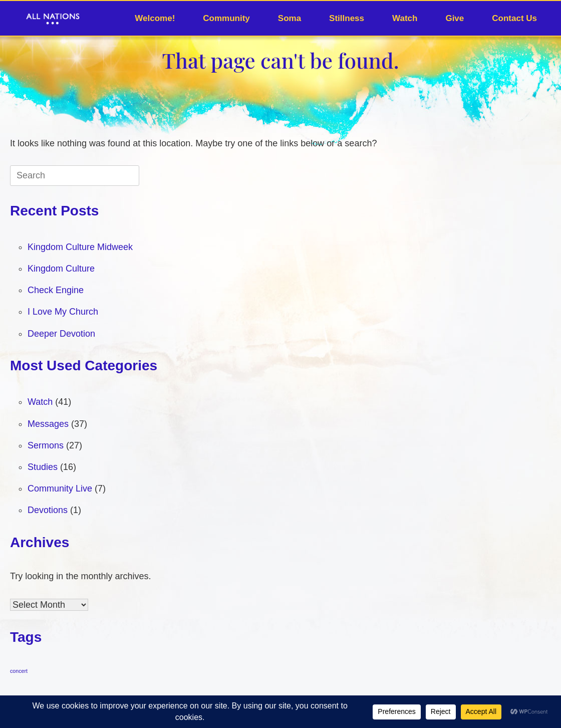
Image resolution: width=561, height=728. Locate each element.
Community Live (60, 489)
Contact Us (514, 18)
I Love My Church (63, 312)
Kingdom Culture (61, 269)
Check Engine (56, 290)
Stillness (347, 18)
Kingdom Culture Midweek (80, 247)
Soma (290, 18)
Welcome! (155, 18)
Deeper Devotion (61, 334)
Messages (48, 424)
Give (455, 18)
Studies (43, 467)
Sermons (46, 445)
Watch (405, 18)
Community (226, 18)
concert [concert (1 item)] (19, 671)
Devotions (48, 510)
